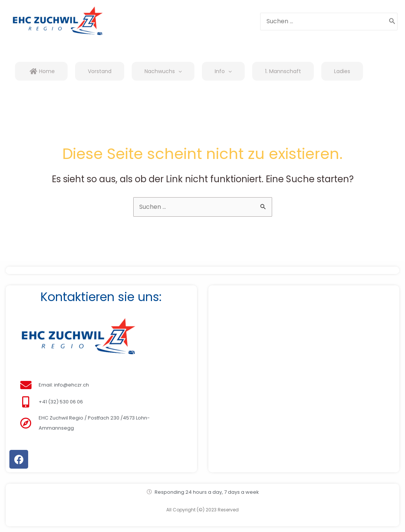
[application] (178, 71)
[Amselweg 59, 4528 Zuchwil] (304, 373)
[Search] (392, 22)
